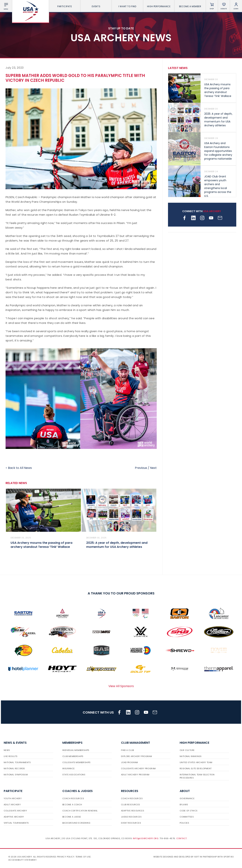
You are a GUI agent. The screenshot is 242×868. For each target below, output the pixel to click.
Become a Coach (72, 805)
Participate (65, 6)
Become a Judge (72, 817)
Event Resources (131, 823)
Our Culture (187, 750)
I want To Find (127, 6)
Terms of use (83, 857)
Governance (187, 798)
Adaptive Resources (133, 811)
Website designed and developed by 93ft (176, 857)
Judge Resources (131, 817)
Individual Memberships (76, 750)
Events (96, 6)
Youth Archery (13, 798)
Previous (141, 468)
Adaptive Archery (14, 817)
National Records (14, 768)
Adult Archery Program (135, 775)
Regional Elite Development (196, 768)
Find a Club (127, 750)
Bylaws (184, 805)
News (7, 750)
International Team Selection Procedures (197, 776)
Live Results (11, 756)
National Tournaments (17, 762)
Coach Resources (73, 798)
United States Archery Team (196, 762)
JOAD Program (130, 762)
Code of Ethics (189, 811)
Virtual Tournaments (16, 823)
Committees (187, 817)
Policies (184, 823)
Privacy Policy (66, 857)
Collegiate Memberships (77, 762)
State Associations (74, 775)
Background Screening (76, 823)
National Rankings (191, 756)
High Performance (159, 6)
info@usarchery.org (146, 838)
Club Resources (131, 805)
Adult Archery (12, 805)
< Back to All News (19, 468)
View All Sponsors (121, 686)
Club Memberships (73, 756)
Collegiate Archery (15, 811)
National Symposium (16, 775)
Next (153, 468)
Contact (182, 838)
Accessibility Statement (22, 860)
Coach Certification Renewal (80, 811)
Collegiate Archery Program (138, 768)
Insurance (69, 768)
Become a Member (190, 6)
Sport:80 (229, 857)
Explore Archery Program (136, 756)
